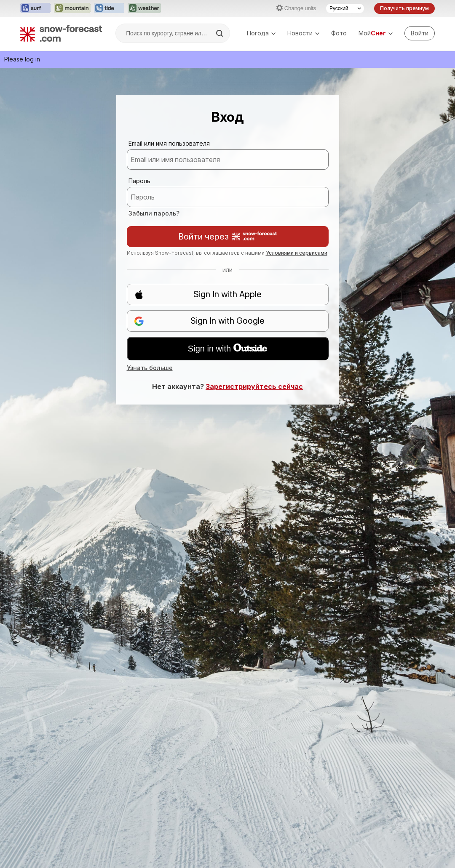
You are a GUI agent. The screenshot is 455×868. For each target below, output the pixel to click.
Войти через (227, 237)
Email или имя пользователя (169, 143)
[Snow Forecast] (61, 33)
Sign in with (227, 349)
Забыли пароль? (154, 213)
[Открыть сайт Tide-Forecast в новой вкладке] (109, 8)
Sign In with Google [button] (199, 321)
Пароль (139, 181)
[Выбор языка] (345, 8)
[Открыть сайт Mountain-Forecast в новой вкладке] (72, 8)
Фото (339, 33)
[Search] (220, 33)
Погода (261, 33)
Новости (303, 33)
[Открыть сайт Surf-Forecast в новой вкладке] (35, 8)
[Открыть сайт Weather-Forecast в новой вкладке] (144, 8)
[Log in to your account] (420, 33)
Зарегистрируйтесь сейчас (254, 386)
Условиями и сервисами (297, 253)
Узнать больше (150, 368)
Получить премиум (404, 8)
